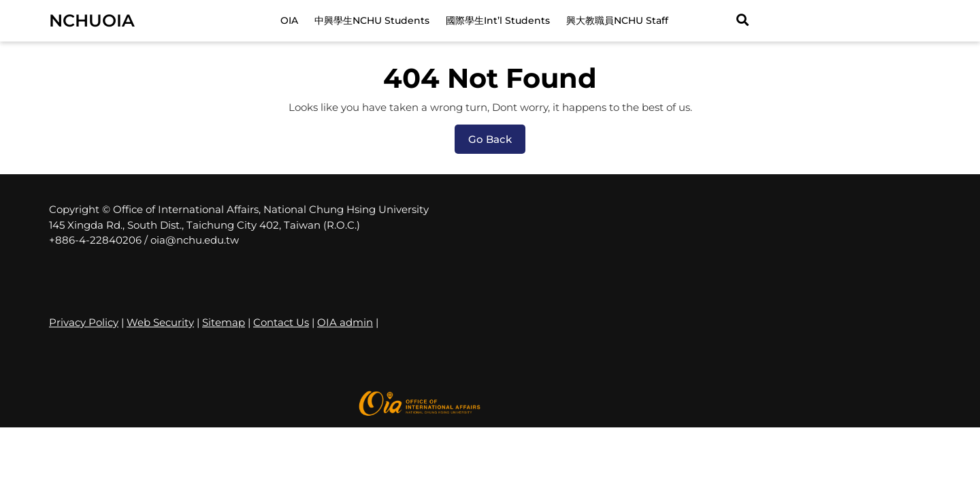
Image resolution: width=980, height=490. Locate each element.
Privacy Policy (84, 322)
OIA (289, 20)
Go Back (497, 143)
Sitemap (224, 322)
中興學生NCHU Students (372, 20)
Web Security (160, 322)
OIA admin (345, 322)
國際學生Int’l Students (498, 20)
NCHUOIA (92, 20)
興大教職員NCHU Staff (617, 20)
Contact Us (281, 322)
